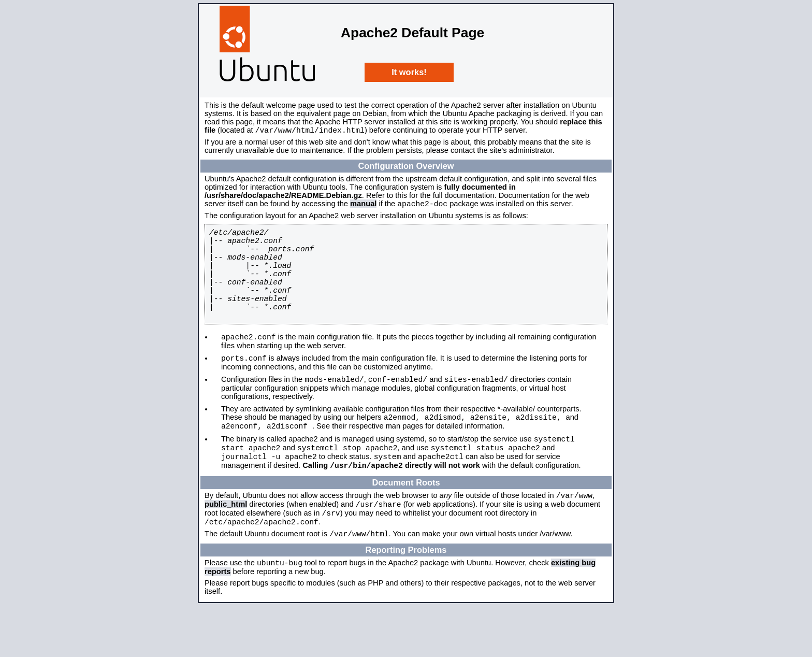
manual (363, 207)
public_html (226, 547)
